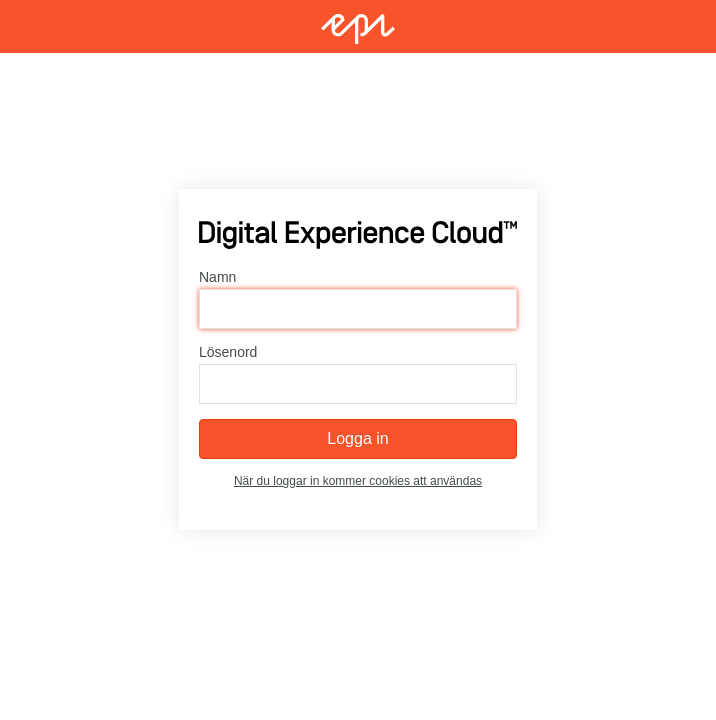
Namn (217, 278)
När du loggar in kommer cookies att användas (358, 482)
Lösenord (228, 353)
